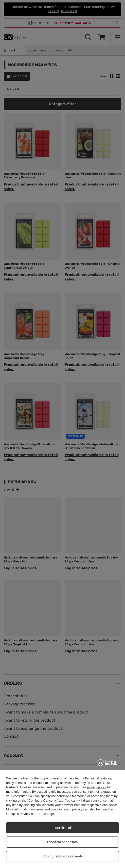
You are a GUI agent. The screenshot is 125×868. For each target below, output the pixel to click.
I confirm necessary (63, 842)
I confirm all (62, 828)
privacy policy (97, 787)
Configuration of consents (63, 856)
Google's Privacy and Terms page (30, 814)
